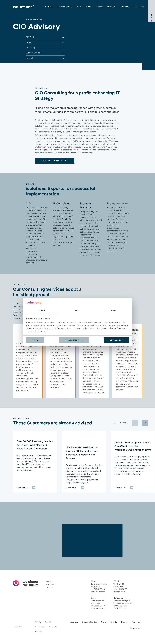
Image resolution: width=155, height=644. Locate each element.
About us (111, 7)
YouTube (50, 587)
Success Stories (65, 7)
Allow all (116, 340)
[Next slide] (145, 423)
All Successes (121, 423)
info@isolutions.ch (98, 592)
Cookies (39, 632)
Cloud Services (34, 20)
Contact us (124, 7)
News (79, 7)
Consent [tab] (41, 310)
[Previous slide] (135, 423)
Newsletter (53, 627)
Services (49, 7)
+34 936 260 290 (120, 608)
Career (99, 7)
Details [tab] (77, 310)
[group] (35, 462)
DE (142, 7)
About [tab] (114, 310)
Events (89, 7)
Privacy (38, 622)
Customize (74, 340)
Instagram (50, 584)
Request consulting (55, 161)
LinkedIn (50, 581)
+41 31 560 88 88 (98, 589)
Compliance (40, 627)
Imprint (48, 622)
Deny (35, 340)
